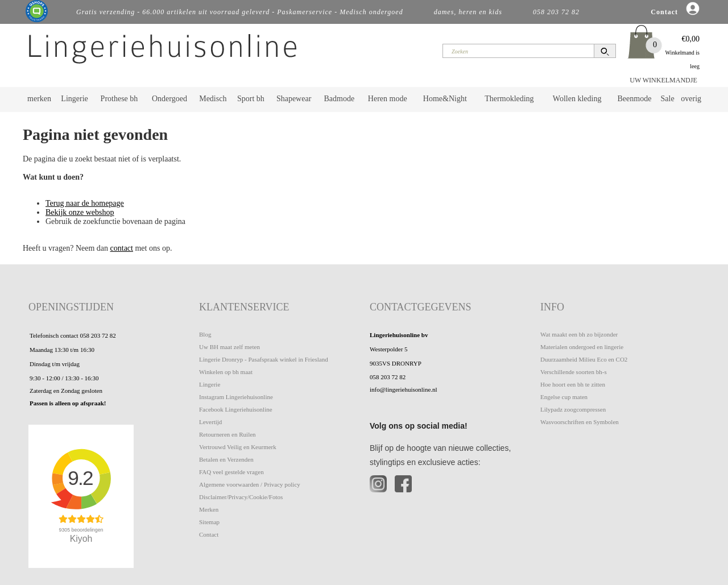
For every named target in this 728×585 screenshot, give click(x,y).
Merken (209, 509)
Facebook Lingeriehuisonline (236, 409)
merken (39, 99)
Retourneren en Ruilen (227, 434)
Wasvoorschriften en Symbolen (580, 422)
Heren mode (388, 99)
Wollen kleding (577, 99)
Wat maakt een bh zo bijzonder (579, 334)
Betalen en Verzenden (226, 459)
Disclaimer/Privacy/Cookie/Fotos (241, 497)
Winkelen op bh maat (226, 372)
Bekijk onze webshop (80, 212)
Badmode (340, 99)
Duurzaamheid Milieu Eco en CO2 (584, 359)
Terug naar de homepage (85, 203)
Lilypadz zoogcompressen (573, 409)
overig (691, 99)
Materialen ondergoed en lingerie (582, 347)
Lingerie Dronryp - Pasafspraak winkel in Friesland (264, 359)
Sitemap (209, 522)
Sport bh (251, 99)
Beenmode (634, 99)
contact (122, 248)
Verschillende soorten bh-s (574, 372)
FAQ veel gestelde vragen (231, 472)
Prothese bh (119, 99)
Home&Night (445, 99)
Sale (668, 99)
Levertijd (210, 422)
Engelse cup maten (564, 397)
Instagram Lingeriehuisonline (236, 397)
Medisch (213, 99)
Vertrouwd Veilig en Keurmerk (238, 447)
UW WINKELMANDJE (663, 80)
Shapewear (294, 99)
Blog (205, 334)
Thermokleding (509, 99)
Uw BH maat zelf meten (229, 347)
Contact (209, 534)
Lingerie (74, 99)
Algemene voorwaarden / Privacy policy (250, 484)
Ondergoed (169, 99)
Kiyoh (81, 539)
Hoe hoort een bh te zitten (573, 384)
